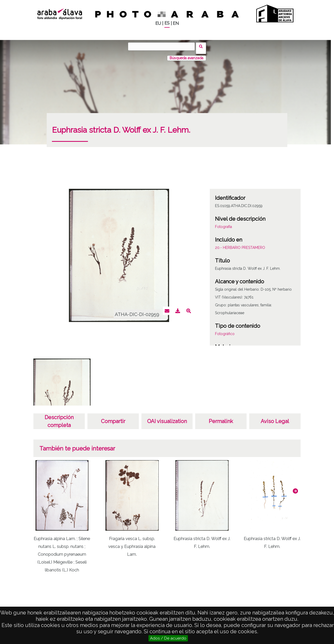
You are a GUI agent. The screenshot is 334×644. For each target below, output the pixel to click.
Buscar (203, 46)
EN (176, 23)
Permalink (221, 418)
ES (167, 23)
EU (158, 23)
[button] (295, 488)
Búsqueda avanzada (186, 55)
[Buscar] (163, 46)
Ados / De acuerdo (168, 638)
